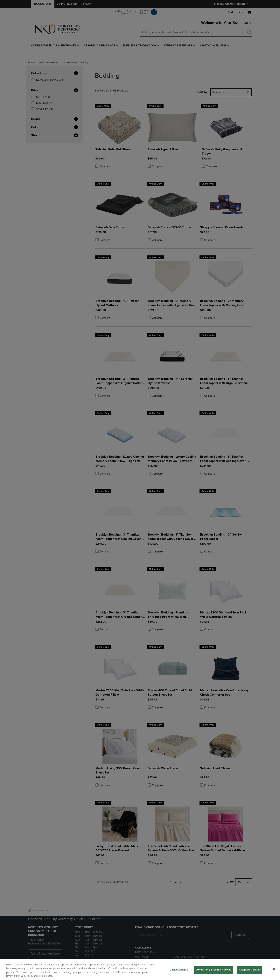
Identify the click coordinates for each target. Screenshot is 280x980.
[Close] (274, 969)
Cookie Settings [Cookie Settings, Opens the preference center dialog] (179, 970)
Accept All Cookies (249, 970)
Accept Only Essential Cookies (214, 970)
